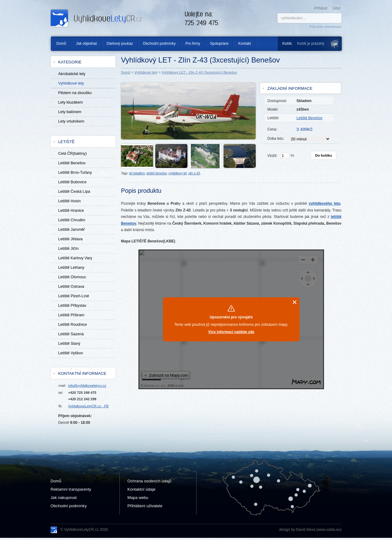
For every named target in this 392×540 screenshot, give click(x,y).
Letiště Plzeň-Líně (74, 296)
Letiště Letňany (71, 268)
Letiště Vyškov (71, 353)
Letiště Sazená (71, 334)
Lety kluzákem (71, 102)
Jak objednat (86, 44)
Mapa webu (138, 498)
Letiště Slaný (69, 344)
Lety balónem (70, 112)
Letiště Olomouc (72, 277)
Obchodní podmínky (159, 44)
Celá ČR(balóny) (72, 154)
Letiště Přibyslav (72, 306)
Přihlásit (321, 8)
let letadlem (137, 173)
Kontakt (245, 44)
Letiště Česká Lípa (74, 192)
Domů (59, 44)
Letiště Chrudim (72, 220)
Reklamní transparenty (71, 489)
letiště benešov (157, 173)
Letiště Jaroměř (72, 230)
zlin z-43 (194, 173)
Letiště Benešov (72, 163)
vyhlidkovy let (177, 173)
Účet (336, 8)
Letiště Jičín (68, 249)
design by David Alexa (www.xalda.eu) (310, 530)
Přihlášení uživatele (145, 506)
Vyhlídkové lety (146, 72)
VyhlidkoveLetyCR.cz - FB (88, 406)
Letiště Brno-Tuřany (75, 173)
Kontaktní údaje (141, 489)
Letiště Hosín (70, 201)
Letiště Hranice (71, 211)
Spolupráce (219, 44)
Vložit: (272, 156)
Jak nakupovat (64, 498)
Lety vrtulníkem (71, 121)
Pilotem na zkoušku (75, 93)
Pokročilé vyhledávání (325, 27)
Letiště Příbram (71, 315)
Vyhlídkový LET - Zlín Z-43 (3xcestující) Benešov (199, 72)
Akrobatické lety (72, 74)
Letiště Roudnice (73, 325)
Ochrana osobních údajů (149, 481)
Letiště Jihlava (70, 239)
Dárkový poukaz (120, 44)
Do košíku (323, 155)
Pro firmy (193, 44)
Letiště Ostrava (71, 287)
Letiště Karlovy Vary (75, 258)
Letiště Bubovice (72, 182)
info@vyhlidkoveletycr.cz (87, 386)
